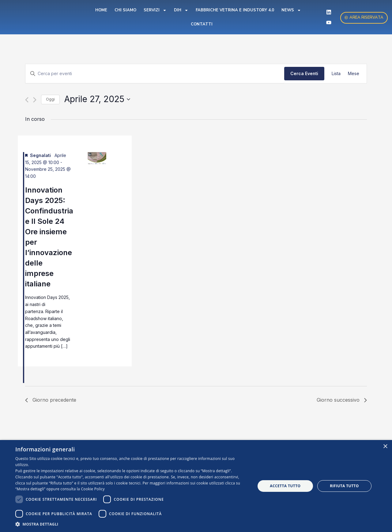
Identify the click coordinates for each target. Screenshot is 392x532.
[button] (132, 524)
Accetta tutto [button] (285, 486)
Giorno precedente (51, 400)
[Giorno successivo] (35, 100)
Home (101, 10)
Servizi (155, 10)
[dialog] (196, 486)
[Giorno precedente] (27, 100)
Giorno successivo (342, 400)
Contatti (202, 24)
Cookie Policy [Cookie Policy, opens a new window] (93, 489)
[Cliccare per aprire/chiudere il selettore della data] (97, 99)
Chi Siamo (125, 10)
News (291, 10)
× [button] (385, 447)
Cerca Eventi (304, 73)
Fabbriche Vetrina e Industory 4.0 (235, 10)
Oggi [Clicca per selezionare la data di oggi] (50, 99)
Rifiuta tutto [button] (344, 486)
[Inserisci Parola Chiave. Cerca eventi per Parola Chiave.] (155, 74)
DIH (181, 10)
